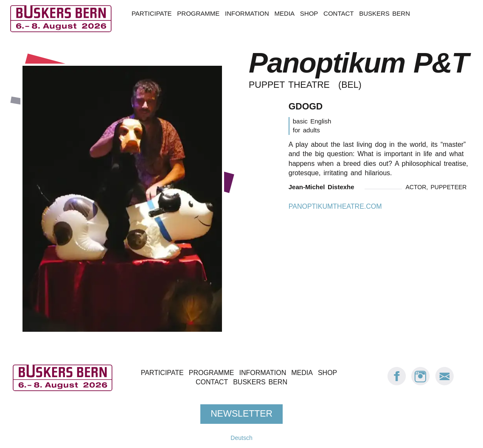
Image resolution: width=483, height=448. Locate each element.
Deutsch (241, 438)
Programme (198, 13)
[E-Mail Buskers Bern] (444, 383)
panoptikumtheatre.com (335, 206)
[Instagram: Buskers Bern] (421, 383)
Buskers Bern (385, 13)
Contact (338, 13)
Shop (309, 13)
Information (247, 13)
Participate (152, 13)
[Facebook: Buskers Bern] (397, 383)
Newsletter (241, 414)
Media (285, 13)
